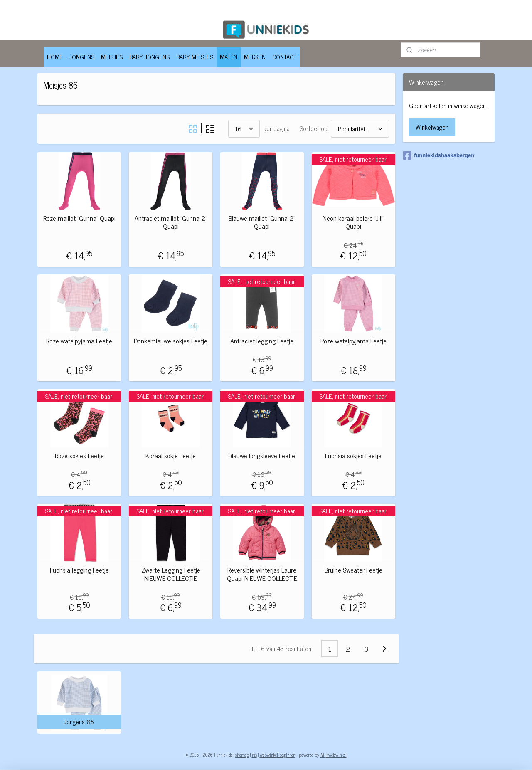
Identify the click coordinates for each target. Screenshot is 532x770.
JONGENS (82, 57)
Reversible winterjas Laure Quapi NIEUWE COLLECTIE (262, 574)
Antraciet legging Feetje (262, 341)
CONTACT (284, 57)
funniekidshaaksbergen (438, 155)
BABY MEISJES (195, 57)
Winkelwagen (432, 127)
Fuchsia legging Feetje (79, 570)
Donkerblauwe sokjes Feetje (171, 341)
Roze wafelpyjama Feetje (79, 341)
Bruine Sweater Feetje (353, 570)
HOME (55, 57)
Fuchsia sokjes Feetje (353, 455)
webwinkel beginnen (277, 755)
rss (254, 755)
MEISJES (112, 57)
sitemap (242, 755)
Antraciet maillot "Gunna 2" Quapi (170, 222)
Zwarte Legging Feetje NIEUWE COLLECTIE (170, 574)
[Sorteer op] (360, 129)
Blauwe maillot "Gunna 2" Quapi (262, 222)
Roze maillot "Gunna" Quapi (79, 218)
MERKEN (255, 57)
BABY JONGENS (149, 57)
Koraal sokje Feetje (171, 455)
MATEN (229, 57)
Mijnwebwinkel (334, 755)
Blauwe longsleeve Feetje (262, 455)
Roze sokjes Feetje (79, 455)
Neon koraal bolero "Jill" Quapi (353, 222)
